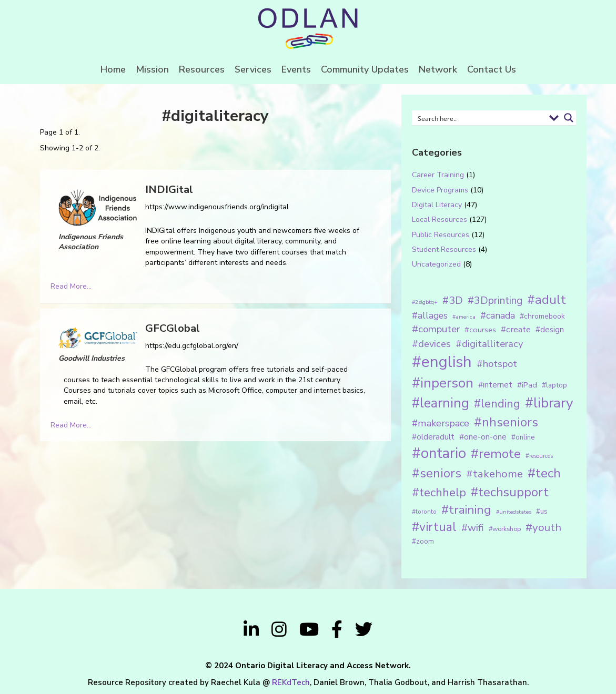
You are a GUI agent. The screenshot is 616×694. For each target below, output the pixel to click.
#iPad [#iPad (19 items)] (527, 385)
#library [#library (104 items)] (549, 403)
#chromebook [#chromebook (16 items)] (542, 316)
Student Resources (444, 249)
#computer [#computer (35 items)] (436, 329)
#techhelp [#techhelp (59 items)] (439, 492)
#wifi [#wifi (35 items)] (473, 528)
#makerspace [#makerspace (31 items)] (441, 423)
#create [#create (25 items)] (516, 329)
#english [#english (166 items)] (442, 362)
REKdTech (291, 682)
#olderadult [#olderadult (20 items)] (433, 437)
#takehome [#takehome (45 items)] (494, 474)
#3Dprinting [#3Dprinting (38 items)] (495, 300)
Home (113, 69)
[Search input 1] (480, 118)
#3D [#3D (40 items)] (453, 300)
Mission (152, 69)
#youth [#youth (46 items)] (543, 527)
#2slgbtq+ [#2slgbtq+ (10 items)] (425, 302)
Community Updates (365, 69)
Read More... (71, 286)
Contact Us (492, 69)
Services (253, 69)
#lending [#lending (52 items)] (497, 404)
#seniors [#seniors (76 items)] (437, 473)
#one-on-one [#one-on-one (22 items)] (483, 437)
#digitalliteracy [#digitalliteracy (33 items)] (489, 344)
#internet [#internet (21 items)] (495, 385)
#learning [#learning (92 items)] (441, 403)
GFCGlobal (173, 328)
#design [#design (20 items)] (550, 330)
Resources (202, 69)
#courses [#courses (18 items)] (480, 330)
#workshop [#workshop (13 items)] (505, 529)
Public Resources (441, 235)
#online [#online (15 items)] (523, 437)
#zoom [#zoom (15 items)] (423, 542)
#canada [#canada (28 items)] (498, 315)
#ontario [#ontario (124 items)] (439, 453)
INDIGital (169, 190)
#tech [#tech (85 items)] (544, 473)
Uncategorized (436, 264)
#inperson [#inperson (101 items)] (443, 383)
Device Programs (440, 190)
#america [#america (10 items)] (464, 317)
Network (438, 69)
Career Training (438, 175)
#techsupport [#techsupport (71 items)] (510, 492)
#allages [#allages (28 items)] (430, 315)
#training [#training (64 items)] (466, 510)
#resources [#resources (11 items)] (539, 456)
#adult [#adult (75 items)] (547, 300)
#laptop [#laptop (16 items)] (554, 385)
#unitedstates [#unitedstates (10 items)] (514, 512)
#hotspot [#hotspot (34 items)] (497, 364)
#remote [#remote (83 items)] (496, 454)
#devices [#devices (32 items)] (431, 344)
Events (296, 69)
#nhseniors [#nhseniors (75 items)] (506, 422)
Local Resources (440, 220)
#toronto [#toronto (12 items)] (424, 512)
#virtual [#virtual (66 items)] (434, 527)
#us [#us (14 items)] (542, 512)
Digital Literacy (437, 205)
